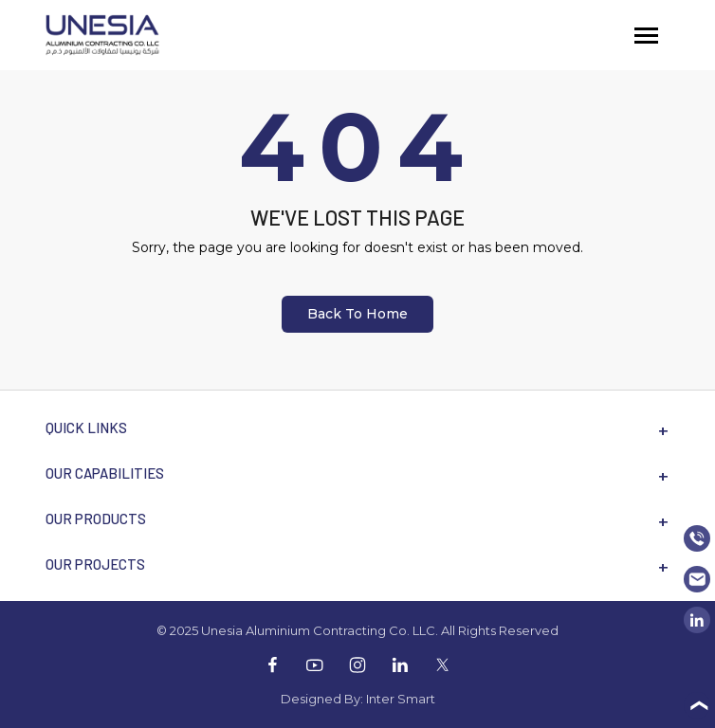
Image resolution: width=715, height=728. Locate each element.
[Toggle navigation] (646, 36)
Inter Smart (401, 699)
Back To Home (357, 314)
